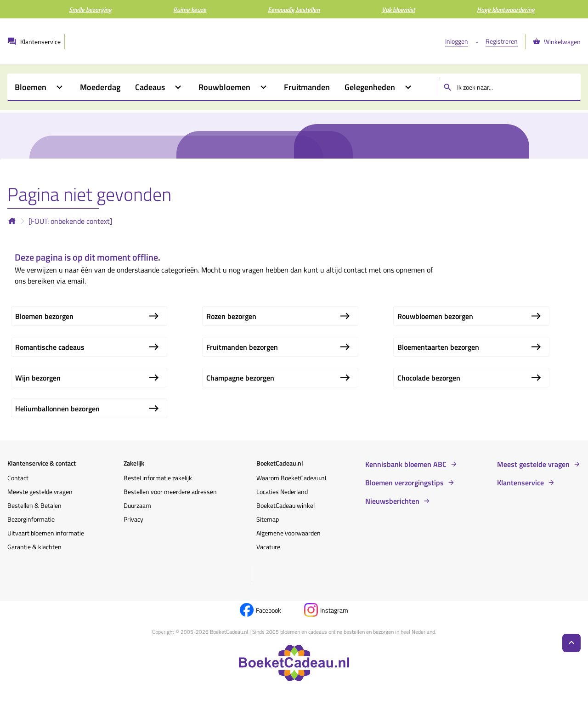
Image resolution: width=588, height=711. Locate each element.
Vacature (268, 547)
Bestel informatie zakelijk (158, 478)
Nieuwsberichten (392, 501)
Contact (18, 478)
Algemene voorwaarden (288, 533)
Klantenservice (520, 483)
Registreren (502, 41)
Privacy (133, 519)
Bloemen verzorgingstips (404, 483)
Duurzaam (137, 505)
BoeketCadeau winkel (286, 505)
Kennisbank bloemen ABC (406, 464)
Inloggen (457, 41)
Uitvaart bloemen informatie (46, 533)
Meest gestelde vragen (533, 464)
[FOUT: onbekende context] (70, 221)
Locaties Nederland (282, 492)
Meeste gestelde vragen (40, 492)
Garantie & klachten (34, 547)
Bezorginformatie (31, 519)
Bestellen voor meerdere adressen (170, 492)
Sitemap (268, 519)
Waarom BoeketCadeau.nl (291, 478)
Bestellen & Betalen (34, 505)
